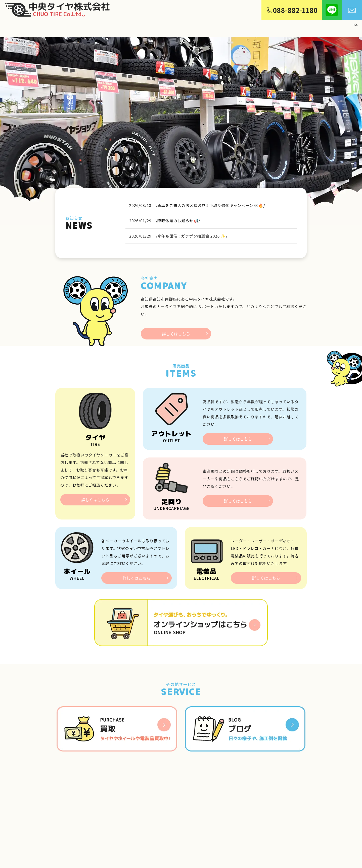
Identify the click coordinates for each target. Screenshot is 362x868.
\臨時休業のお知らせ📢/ (178, 217)
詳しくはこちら (176, 331)
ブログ (343, 26)
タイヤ (203, 26)
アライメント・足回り (296, 26)
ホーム (165, 26)
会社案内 (184, 26)
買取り (327, 26)
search (356, 27)
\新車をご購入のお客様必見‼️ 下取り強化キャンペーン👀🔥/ (210, 202)
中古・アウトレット (253, 26)
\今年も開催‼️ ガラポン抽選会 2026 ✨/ (192, 232)
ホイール (222, 26)
